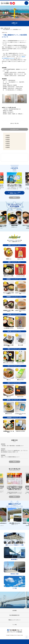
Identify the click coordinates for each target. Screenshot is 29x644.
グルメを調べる (14, 642)
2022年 (8, 143)
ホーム (3, 642)
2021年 (8, 145)
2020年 (8, 147)
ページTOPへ (26, 637)
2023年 (8, 141)
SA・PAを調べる (9, 642)
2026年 (8, 135)
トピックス (26, 642)
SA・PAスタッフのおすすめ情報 (8, 157)
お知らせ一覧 (7, 28)
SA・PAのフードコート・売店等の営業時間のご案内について (14, 193)
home (2, 28)
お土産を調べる (20, 642)
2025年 (8, 137)
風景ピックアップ (21, 157)
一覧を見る (14, 198)
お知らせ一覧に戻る (14, 123)
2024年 (8, 139)
